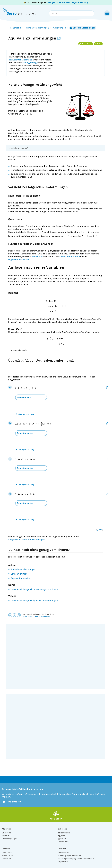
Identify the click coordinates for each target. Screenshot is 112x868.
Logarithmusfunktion (19, 260)
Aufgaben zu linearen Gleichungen (27, 540)
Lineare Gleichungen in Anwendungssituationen (34, 589)
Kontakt (5, 836)
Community (63, 842)
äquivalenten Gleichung (20, 60)
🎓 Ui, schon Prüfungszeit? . (56, 2)
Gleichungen (60, 28)
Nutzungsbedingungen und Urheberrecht (76, 859)
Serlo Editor (7, 853)
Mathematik (15, 28)
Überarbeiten (86, 44)
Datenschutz (64, 853)
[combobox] (72, 13)
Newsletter (64, 833)
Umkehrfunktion (19, 574)
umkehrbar (37, 257)
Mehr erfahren (12, 802)
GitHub (62, 839)
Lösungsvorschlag (25, 414)
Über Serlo (6, 833)
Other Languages (9, 839)
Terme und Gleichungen (37, 28)
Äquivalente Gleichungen (23, 569)
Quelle (99, 530)
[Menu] (107, 13)
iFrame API (7, 859)
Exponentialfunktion (70, 257)
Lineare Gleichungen (83, 28)
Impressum (63, 862)
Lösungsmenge (30, 63)
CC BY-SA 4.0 (27, 617)
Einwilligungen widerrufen (70, 856)
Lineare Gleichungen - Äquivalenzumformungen (34, 600)
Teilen (98, 44)
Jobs (62, 836)
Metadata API (8, 856)
